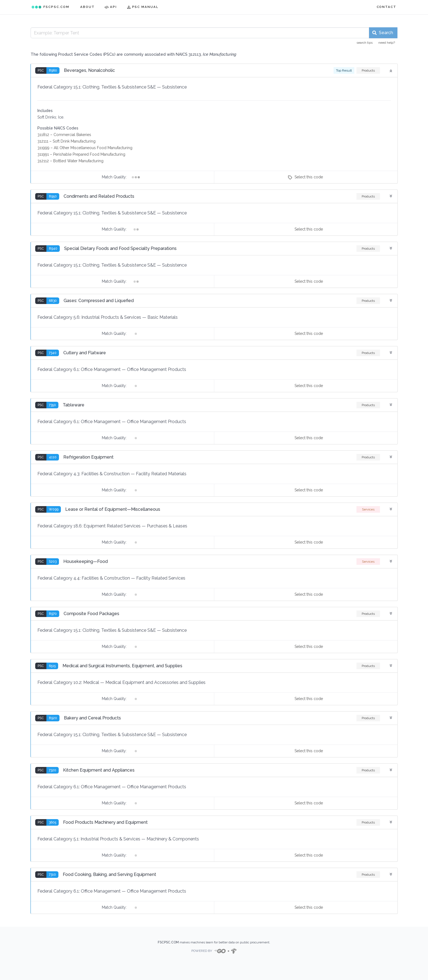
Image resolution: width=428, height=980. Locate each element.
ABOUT (87, 7)
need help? (387, 43)
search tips (365, 43)
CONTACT (387, 7)
